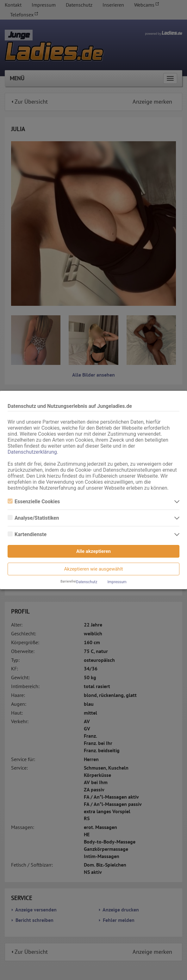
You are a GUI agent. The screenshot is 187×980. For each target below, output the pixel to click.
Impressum (117, 582)
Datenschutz (87, 582)
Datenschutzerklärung (32, 452)
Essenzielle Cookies (34, 502)
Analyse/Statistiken (33, 518)
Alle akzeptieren (93, 551)
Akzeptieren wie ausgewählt (94, 569)
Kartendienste (27, 534)
